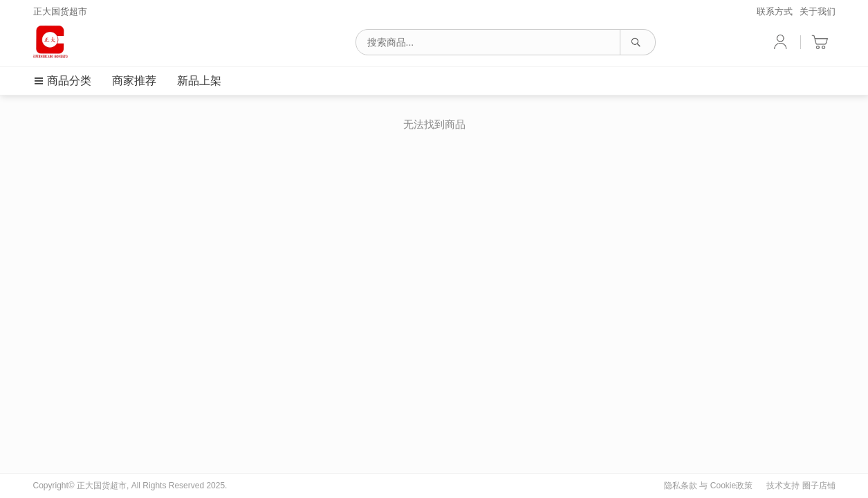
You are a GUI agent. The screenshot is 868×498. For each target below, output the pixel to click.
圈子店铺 (819, 486)
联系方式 (775, 11)
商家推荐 (134, 81)
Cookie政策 (731, 486)
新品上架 (199, 81)
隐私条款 (681, 486)
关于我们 (818, 11)
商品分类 (62, 81)
